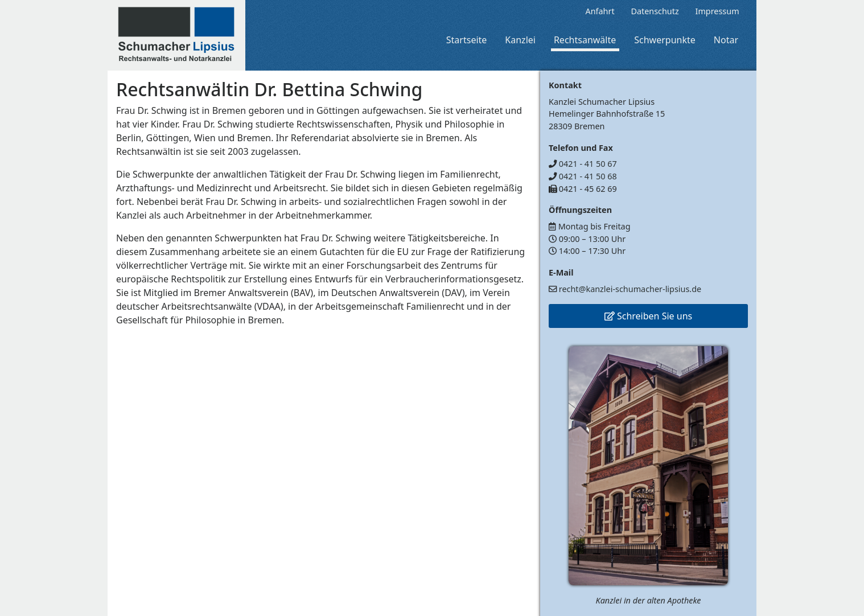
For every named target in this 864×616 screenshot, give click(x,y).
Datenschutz (655, 11)
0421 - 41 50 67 (588, 164)
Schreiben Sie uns (648, 316)
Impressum (717, 11)
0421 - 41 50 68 (588, 176)
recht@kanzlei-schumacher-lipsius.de (630, 289)
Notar (726, 40)
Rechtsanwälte (585, 40)
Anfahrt (600, 11)
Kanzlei (520, 40)
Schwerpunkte (665, 40)
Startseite (467, 40)
